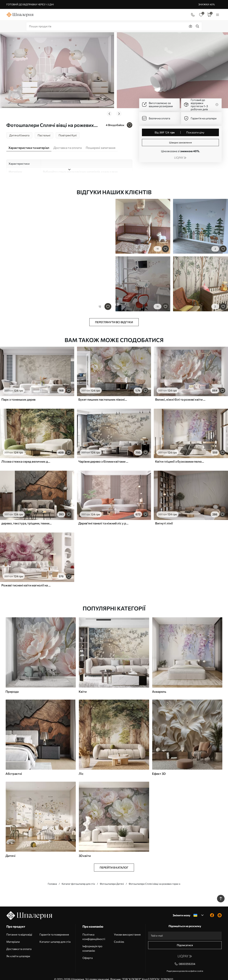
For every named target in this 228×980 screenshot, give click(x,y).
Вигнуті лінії (164, 518)
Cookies (119, 936)
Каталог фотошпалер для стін (78, 878)
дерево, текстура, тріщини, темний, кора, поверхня (26, 518)
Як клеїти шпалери (18, 951)
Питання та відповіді (19, 929)
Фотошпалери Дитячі (112, 878)
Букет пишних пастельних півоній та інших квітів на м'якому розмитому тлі (103, 394)
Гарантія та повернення (54, 929)
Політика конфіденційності (94, 931)
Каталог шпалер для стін (55, 936)
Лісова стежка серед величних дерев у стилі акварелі (26, 456)
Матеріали (13, 936)
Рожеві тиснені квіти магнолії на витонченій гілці (26, 580)
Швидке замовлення (180, 142)
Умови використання (127, 929)
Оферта (88, 952)
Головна (52, 878)
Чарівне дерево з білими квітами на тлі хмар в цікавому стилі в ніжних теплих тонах (103, 456)
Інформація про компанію (92, 943)
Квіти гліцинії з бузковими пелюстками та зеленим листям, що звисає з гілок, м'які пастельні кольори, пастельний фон (180, 456)
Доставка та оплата (19, 943)
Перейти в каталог (114, 862)
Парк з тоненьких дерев (18, 394)
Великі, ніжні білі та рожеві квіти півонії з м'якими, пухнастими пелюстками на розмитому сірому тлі (180, 394)
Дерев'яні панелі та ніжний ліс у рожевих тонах (103, 518)
